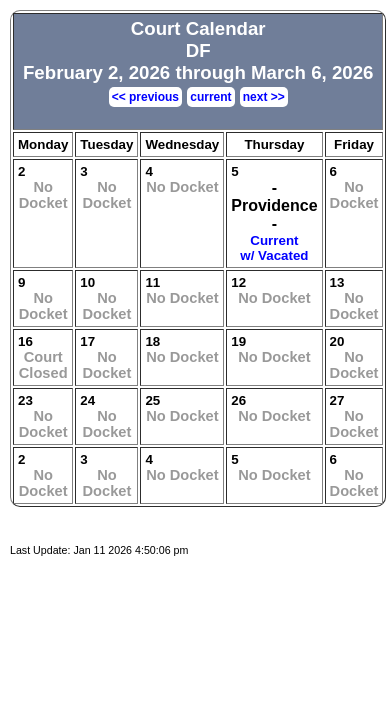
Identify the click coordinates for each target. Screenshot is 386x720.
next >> (264, 97)
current (210, 97)
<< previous (145, 97)
